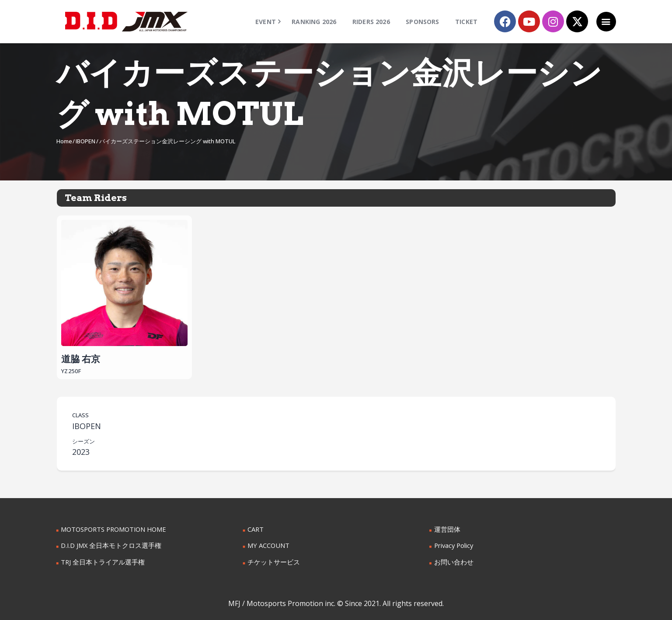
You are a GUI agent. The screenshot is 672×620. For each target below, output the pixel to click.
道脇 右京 (125, 291)
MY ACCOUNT (268, 545)
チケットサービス (272, 561)
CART (255, 529)
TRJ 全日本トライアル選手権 (100, 561)
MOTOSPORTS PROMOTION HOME (112, 529)
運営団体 (446, 529)
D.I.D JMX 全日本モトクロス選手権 (109, 545)
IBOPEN (85, 141)
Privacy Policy (453, 545)
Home (64, 141)
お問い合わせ (453, 561)
